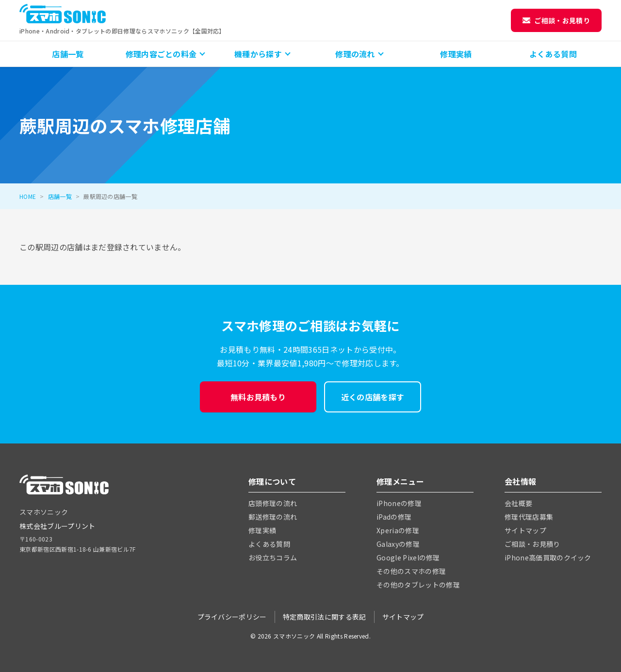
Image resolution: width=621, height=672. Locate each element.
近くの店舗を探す (373, 397)
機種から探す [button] (258, 54)
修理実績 (456, 54)
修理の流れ (355, 54)
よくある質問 (553, 54)
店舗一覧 (68, 54)
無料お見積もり (258, 397)
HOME (28, 196)
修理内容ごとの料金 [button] (161, 54)
